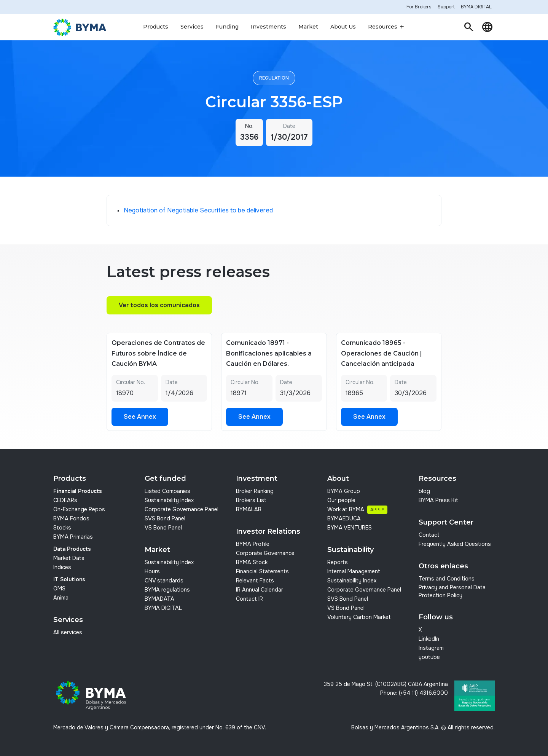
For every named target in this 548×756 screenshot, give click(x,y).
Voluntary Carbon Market (359, 617)
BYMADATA (159, 599)
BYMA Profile (253, 544)
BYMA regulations (167, 590)
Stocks (62, 528)
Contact (429, 535)
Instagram (431, 648)
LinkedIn (429, 639)
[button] (156, 27)
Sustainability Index (169, 500)
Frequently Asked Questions (455, 544)
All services (68, 632)
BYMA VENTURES (350, 528)
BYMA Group (344, 491)
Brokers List (251, 500)
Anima (61, 598)
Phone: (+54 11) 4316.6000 (414, 693)
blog (424, 491)
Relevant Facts (255, 581)
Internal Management (354, 571)
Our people (341, 500)
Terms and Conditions (447, 579)
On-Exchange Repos (79, 509)
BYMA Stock (252, 562)
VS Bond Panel (163, 528)
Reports (338, 562)
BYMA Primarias (73, 537)
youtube (429, 657)
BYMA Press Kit (438, 500)
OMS (59, 589)
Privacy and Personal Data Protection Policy (452, 592)
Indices (62, 567)
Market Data (69, 558)
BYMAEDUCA (344, 518)
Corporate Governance (265, 553)
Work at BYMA (346, 509)
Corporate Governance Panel (182, 509)
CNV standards (164, 581)
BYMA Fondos (71, 518)
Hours (152, 571)
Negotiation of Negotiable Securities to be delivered (198, 210)
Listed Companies (167, 491)
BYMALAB (249, 509)
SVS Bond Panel (165, 518)
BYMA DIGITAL (163, 608)
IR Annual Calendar (260, 590)
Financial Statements (262, 571)
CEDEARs (65, 500)
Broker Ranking (255, 491)
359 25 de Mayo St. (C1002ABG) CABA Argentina (386, 684)
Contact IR (249, 599)
